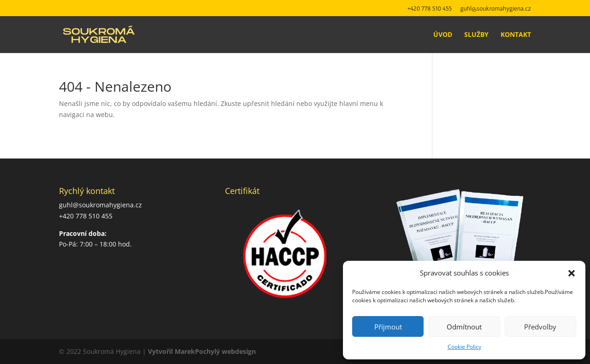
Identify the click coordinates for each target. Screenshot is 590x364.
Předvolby (540, 327)
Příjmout (388, 327)
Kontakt (516, 35)
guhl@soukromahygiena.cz (496, 9)
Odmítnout (464, 327)
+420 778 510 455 (430, 9)
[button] (572, 273)
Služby (476, 35)
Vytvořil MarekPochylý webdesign (202, 351)
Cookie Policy (464, 347)
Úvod (443, 35)
